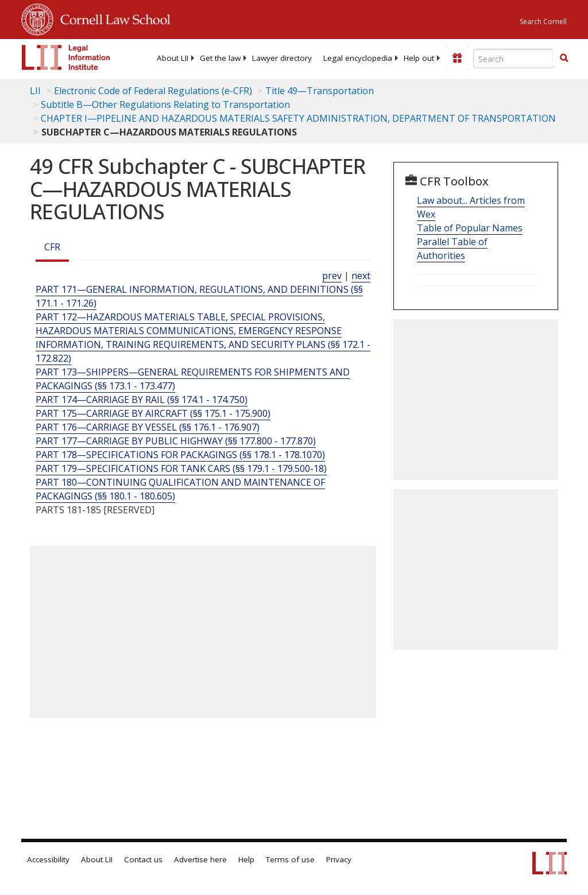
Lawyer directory (282, 58)
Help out (419, 58)
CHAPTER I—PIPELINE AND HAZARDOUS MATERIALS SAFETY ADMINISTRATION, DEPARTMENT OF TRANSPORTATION (298, 118)
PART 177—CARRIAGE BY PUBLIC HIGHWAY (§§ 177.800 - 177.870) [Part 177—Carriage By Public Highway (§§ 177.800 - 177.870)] (176, 441)
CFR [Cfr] (52, 247)
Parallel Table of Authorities (452, 249)
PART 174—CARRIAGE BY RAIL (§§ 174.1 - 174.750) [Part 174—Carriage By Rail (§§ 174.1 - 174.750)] (142, 400)
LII (35, 91)
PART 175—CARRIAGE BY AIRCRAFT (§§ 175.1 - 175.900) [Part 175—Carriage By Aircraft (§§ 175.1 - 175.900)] (153, 413)
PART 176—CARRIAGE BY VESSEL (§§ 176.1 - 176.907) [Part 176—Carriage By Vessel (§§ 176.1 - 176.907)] (148, 427)
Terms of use (290, 859)
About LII (173, 58)
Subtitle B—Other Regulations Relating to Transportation (165, 104)
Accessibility (48, 859)
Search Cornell (543, 22)
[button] (564, 58)
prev (332, 276)
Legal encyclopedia (358, 58)
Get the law (220, 58)
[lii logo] (66, 57)
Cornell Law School (112, 18)
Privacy (339, 859)
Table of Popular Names (470, 228)
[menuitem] (173, 58)
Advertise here (200, 859)
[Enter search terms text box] (513, 59)
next (361, 276)
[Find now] (564, 59)
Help (246, 859)
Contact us (143, 859)
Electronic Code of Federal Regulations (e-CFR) (153, 91)
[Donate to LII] (457, 58)
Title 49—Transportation (320, 91)
